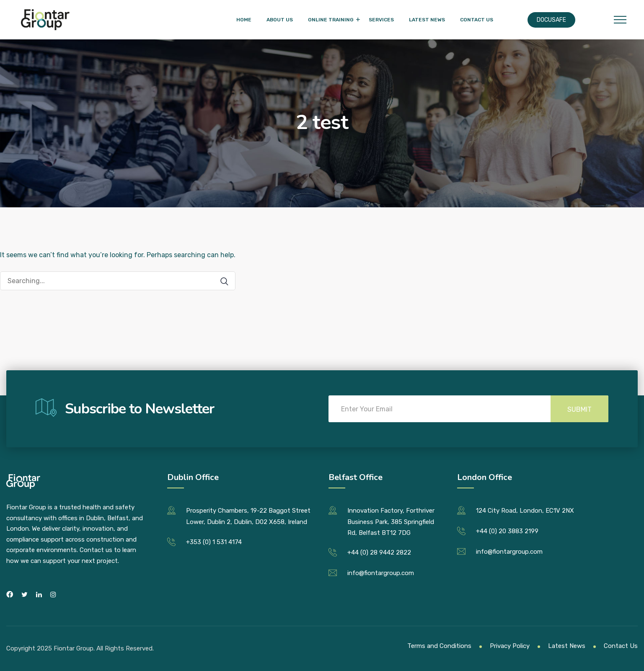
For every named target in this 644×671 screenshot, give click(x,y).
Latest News (427, 20)
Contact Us (477, 20)
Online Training (331, 20)
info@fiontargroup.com (381, 573)
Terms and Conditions (439, 646)
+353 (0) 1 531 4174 (214, 542)
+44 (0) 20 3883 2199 (507, 531)
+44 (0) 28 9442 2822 (379, 552)
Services (381, 20)
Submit (579, 409)
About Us (280, 20)
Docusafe (551, 20)
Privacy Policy (510, 646)
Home (244, 20)
